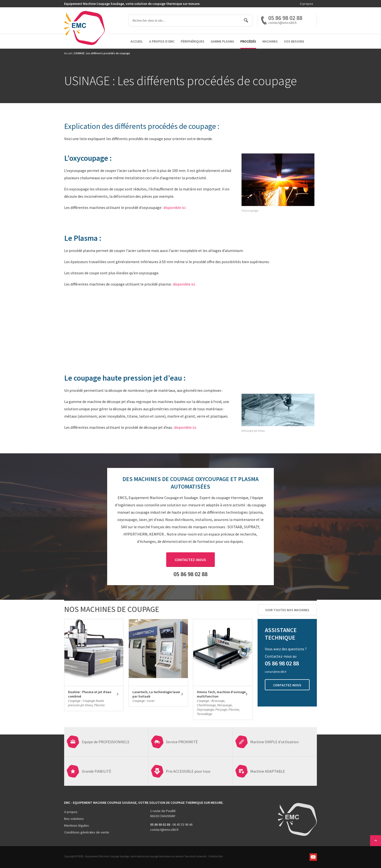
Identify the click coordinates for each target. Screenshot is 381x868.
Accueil (137, 41)
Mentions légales (77, 825)
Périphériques (193, 41)
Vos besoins (294, 41)
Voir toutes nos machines (287, 610)
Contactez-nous (190, 560)
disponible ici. (175, 207)
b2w (221, 856)
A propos (307, 4)
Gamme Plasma (222, 41)
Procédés (248, 41)
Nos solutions (74, 819)
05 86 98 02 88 (285, 18)
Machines (270, 41)
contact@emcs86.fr (165, 830)
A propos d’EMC (162, 41)
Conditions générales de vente (87, 832)
